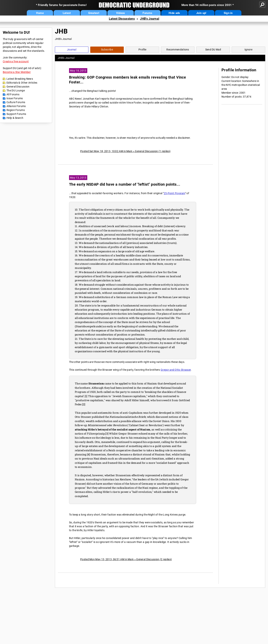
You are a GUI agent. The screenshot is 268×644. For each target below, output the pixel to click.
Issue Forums (15, 98)
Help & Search (15, 118)
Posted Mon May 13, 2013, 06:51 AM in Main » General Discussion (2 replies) (126, 559)
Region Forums (16, 110)
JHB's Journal (150, 19)
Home (40, 13)
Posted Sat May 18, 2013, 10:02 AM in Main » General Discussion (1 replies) (125, 151)
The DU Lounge (16, 90)
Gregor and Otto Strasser (176, 370)
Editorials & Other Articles (22, 83)
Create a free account (16, 61)
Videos (121, 13)
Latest (67, 13)
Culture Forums (16, 102)
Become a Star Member (17, 72)
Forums (147, 13)
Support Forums (16, 114)
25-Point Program (174, 193)
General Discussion (18, 87)
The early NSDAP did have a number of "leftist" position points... (125, 184)
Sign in (228, 13)
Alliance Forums (16, 106)
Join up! (201, 13)
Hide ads (174, 13)
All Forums (13, 94)
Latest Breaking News (20, 79)
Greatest (94, 13)
